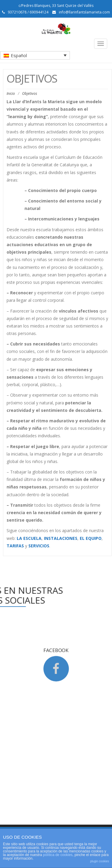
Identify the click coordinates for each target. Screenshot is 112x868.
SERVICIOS (39, 546)
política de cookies (58, 855)
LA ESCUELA (29, 538)
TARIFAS (15, 546)
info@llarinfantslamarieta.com (84, 12)
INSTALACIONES (61, 538)
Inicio (11, 93)
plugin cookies (100, 861)
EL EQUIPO (91, 538)
